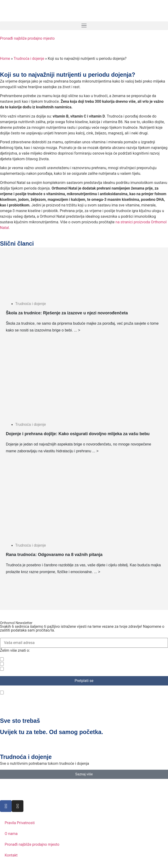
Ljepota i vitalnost (21, 669)
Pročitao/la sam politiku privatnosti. (36, 692)
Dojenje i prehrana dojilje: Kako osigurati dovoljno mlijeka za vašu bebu (78, 434)
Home (5, 59)
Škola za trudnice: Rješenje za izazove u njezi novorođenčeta (67, 313)
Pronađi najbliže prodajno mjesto (27, 38)
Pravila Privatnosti (20, 823)
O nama (11, 834)
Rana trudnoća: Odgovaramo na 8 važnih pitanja (54, 555)
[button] (84, 26)
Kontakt (11, 855)
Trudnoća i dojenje (29, 59)
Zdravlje (13, 659)
